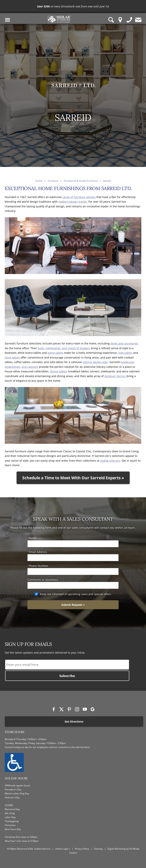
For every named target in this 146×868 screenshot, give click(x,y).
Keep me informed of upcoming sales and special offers (76, 594)
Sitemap (98, 849)
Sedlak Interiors (110, 461)
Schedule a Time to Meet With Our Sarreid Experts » (73, 478)
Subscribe (67, 676)
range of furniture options (79, 197)
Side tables (125, 353)
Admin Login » (63, 849)
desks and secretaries (124, 343)
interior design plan (95, 362)
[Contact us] (138, 20)
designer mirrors (115, 376)
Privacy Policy (82, 849)
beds (41, 348)
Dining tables (58, 371)
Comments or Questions (43, 580)
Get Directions (74, 721)
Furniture (53, 181)
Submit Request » (73, 605)
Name (33, 538)
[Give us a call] (129, 20)
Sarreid (107, 181)
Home (39, 181)
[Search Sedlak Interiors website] (111, 20)
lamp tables (12, 357)
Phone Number (39, 566)
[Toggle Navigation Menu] (8, 20)
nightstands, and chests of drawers (68, 348)
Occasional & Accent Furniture (81, 181)
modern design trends (73, 202)
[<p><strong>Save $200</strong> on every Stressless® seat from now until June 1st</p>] (73, 7)
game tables (56, 353)
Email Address (38, 552)
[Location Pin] (120, 20)
